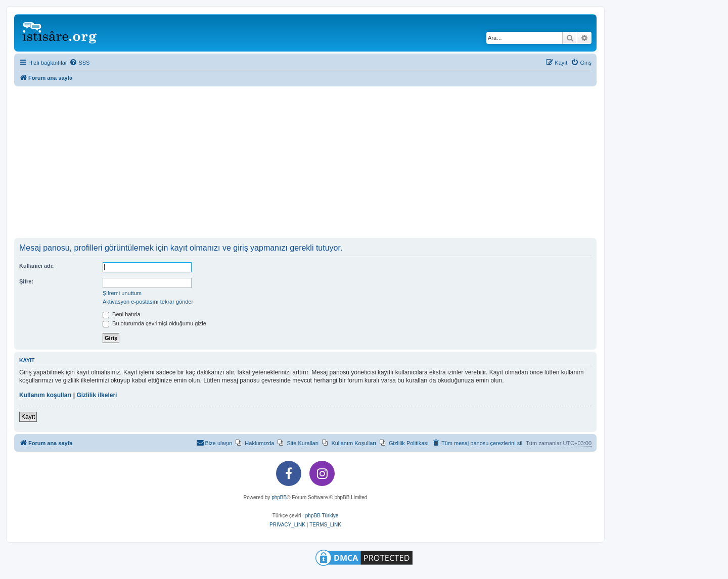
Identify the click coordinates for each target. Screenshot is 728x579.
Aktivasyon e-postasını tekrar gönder (148, 302)
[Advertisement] (305, 162)
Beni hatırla (122, 314)
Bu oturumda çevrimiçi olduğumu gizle (154, 323)
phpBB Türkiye (322, 516)
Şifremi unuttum (122, 293)
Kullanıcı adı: (36, 266)
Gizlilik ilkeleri (97, 395)
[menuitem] (79, 63)
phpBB (279, 497)
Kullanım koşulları (45, 395)
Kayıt (28, 417)
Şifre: (26, 281)
